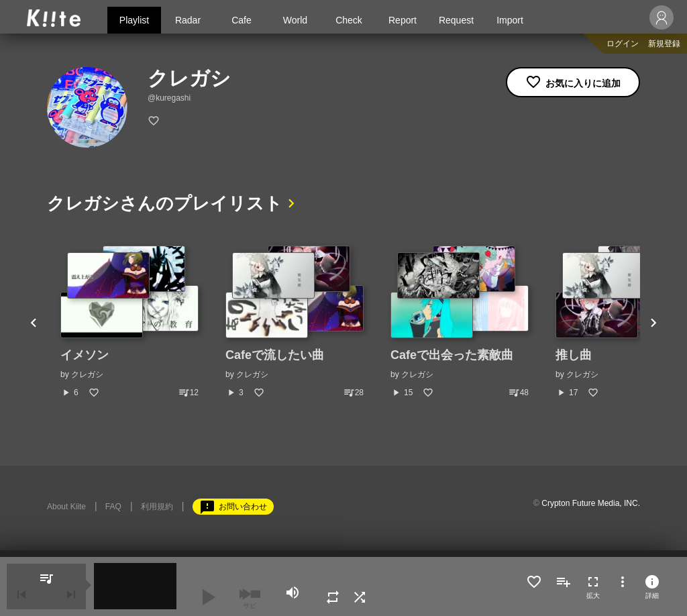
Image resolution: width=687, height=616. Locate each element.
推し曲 (574, 355)
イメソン (85, 355)
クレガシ (87, 374)
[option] (129, 322)
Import (510, 20)
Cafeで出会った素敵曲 (452, 355)
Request (456, 20)
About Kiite (66, 507)
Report (403, 20)
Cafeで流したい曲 (275, 355)
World (295, 20)
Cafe (242, 20)
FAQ (113, 507)
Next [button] (653, 322)
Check (349, 20)
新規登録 (664, 44)
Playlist (134, 20)
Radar (188, 20)
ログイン (623, 44)
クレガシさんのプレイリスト (165, 203)
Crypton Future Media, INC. (591, 503)
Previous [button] (34, 322)
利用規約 (157, 507)
